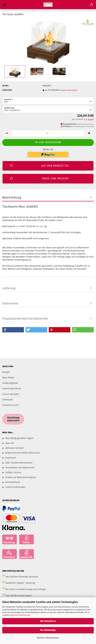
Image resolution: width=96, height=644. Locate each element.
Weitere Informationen (48, 638)
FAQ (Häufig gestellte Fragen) (19, 438)
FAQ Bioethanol (13, 482)
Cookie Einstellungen (15, 487)
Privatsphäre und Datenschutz (20, 468)
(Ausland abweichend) (69, 90)
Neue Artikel (8, 378)
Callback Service (13, 472)
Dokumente (10, 303)
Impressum (11, 458)
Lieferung (9, 288)
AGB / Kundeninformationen (19, 463)
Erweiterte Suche (10, 405)
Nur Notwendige (48, 630)
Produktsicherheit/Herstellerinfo (25, 319)
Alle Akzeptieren (48, 621)
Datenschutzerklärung (20, 615)
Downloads (8, 400)
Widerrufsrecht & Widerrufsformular (23, 453)
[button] (13, 330)
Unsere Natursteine (12, 389)
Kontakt (6, 372)
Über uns (10, 443)
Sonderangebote (10, 383)
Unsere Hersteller (11, 394)
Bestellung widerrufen (13, 419)
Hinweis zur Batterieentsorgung (20, 477)
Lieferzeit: (7, 90)
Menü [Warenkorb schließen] (5, 5)
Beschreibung (12, 197)
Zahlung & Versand (14, 448)
